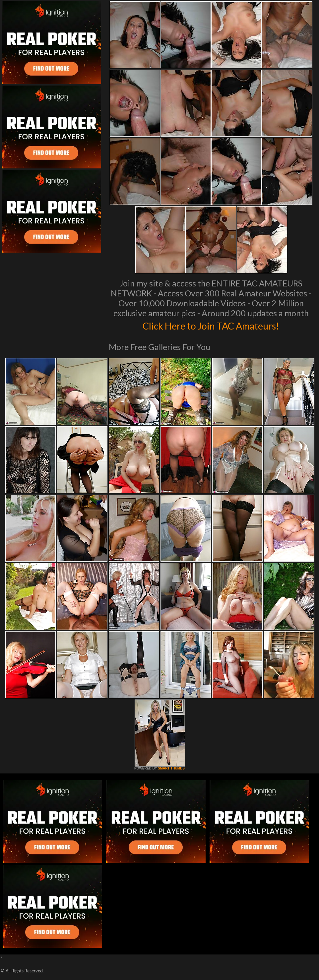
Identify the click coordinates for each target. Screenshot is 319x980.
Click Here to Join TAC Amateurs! (211, 325)
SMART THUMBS (171, 768)
